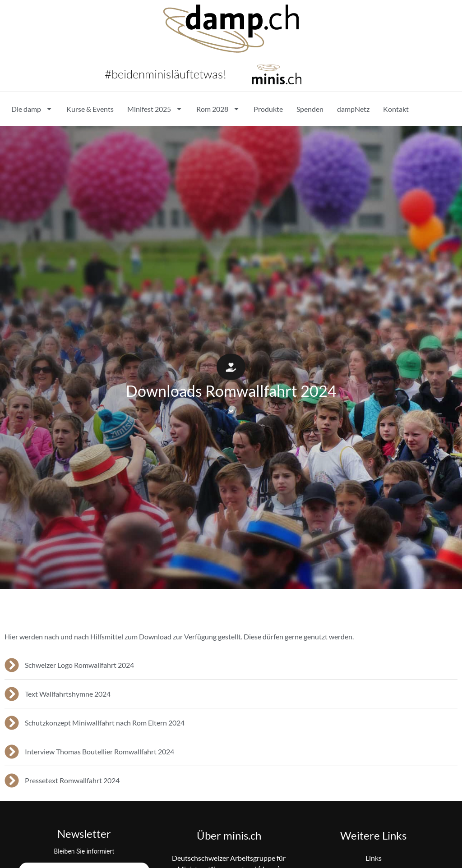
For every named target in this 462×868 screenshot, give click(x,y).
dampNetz (353, 109)
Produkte (268, 109)
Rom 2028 (218, 109)
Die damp (32, 109)
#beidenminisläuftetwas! (166, 74)
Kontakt (396, 109)
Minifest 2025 (155, 109)
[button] (231, 369)
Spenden (310, 109)
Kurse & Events (90, 109)
